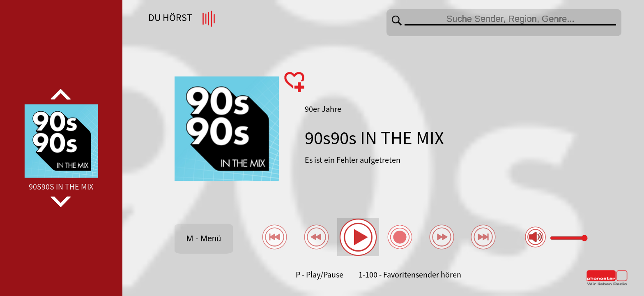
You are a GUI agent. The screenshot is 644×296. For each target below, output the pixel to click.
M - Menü (204, 238)
